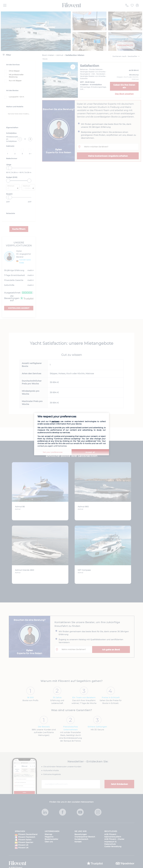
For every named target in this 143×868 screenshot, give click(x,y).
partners (55, 421)
